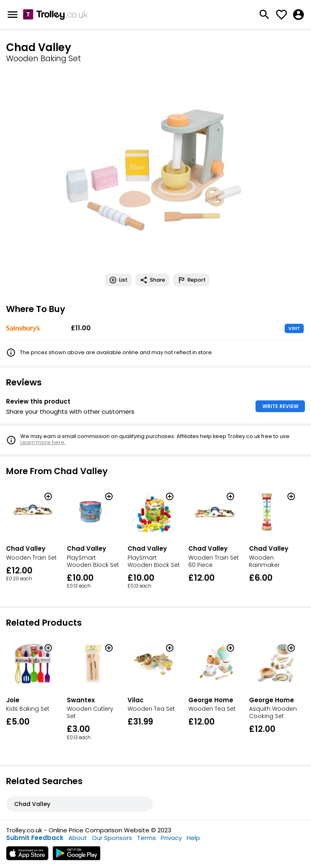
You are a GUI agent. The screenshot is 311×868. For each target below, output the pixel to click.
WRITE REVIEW (280, 406)
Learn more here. (43, 442)
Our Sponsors (112, 838)
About (78, 838)
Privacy (171, 838)
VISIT (294, 328)
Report (192, 280)
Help (193, 838)
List (118, 280)
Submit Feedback (35, 838)
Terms (146, 838)
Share (152, 280)
